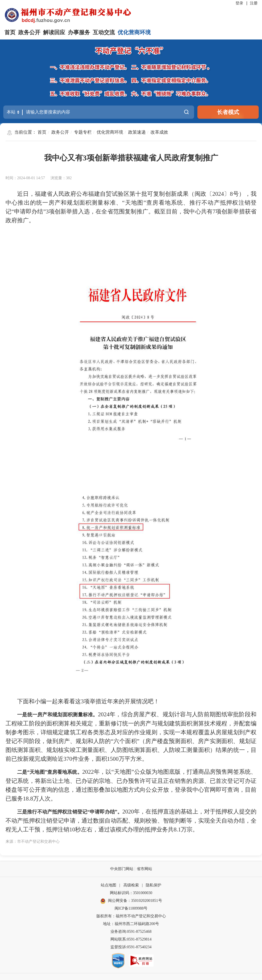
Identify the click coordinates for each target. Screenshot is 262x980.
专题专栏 (83, 132)
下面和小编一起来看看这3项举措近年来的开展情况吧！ (88, 701)
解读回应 (54, 32)
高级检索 (131, 885)
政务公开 (29, 32)
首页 (10, 32)
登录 (239, 3)
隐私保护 (154, 885)
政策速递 (137, 132)
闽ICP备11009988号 (131, 908)
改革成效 (159, 132)
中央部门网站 (122, 869)
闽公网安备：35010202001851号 (135, 901)
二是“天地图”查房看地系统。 (50, 772)
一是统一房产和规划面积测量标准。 (58, 715)
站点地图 (108, 885)
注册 (254, 3)
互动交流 (104, 32)
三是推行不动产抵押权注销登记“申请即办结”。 (70, 812)
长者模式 (228, 112)
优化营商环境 (134, 32)
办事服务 (79, 32)
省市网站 (144, 869)
